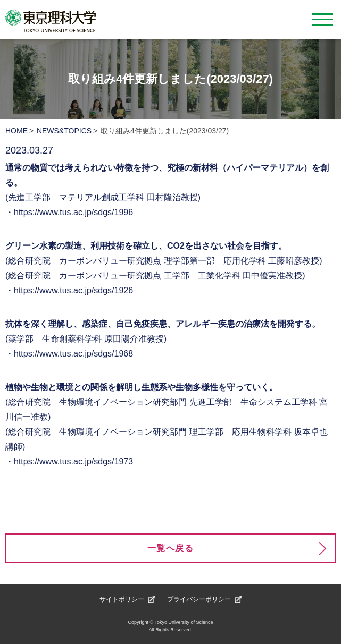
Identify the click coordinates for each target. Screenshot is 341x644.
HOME (16, 131)
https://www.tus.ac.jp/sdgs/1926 (73, 290)
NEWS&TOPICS (64, 131)
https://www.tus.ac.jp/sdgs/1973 (73, 461)
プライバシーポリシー (199, 599)
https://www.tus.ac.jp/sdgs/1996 (73, 212)
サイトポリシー (122, 599)
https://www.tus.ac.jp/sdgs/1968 (73, 354)
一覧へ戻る (171, 548)
